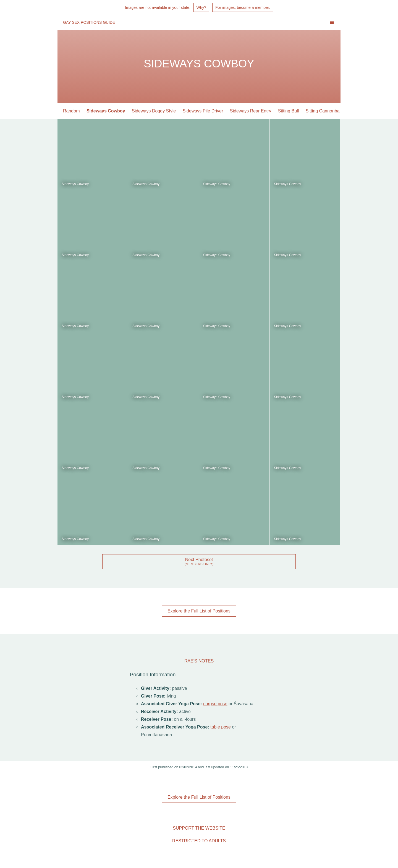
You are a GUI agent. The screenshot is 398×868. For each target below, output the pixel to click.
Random (71, 111)
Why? (201, 7)
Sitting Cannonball (324, 111)
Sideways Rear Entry (251, 111)
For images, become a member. (243, 7)
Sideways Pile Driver (203, 111)
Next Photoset (199, 560)
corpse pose (215, 704)
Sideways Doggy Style (154, 111)
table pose (221, 727)
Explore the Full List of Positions (199, 611)
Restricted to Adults (199, 841)
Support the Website (199, 828)
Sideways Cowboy (106, 111)
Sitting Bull (289, 111)
